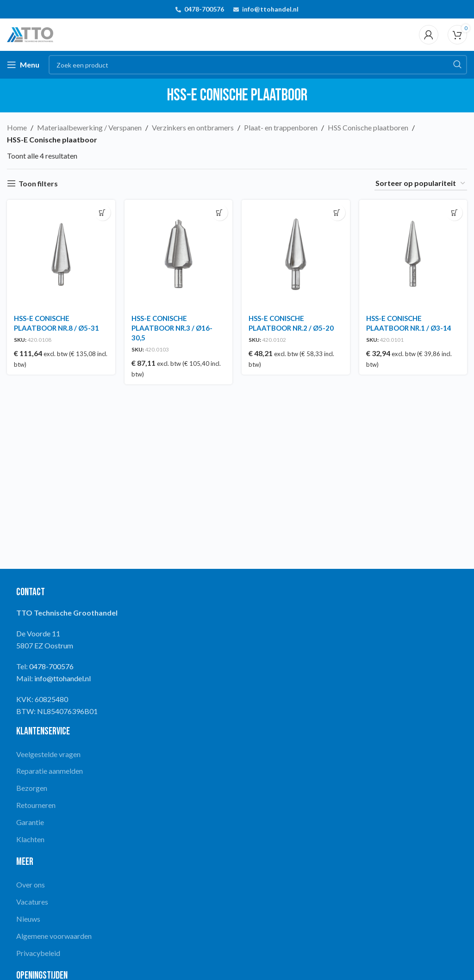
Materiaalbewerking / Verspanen (89, 127)
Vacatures (32, 902)
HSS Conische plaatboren (368, 127)
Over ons (31, 884)
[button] (103, 213)
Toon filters (38, 183)
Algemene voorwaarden (54, 936)
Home (17, 127)
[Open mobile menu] (23, 65)
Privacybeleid (38, 953)
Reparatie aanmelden (50, 771)
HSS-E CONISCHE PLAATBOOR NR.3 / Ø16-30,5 (172, 328)
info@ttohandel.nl (270, 9)
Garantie (30, 822)
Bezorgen (32, 788)
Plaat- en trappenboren (281, 127)
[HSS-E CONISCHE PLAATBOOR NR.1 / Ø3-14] (413, 254)
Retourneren (36, 805)
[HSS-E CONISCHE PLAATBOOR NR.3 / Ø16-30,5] (179, 254)
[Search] (258, 65)
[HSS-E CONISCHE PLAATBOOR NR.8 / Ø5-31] (61, 254)
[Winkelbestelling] (421, 183)
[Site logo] (30, 34)
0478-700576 (204, 9)
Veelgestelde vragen (48, 754)
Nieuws (28, 919)
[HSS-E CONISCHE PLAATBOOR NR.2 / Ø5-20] (296, 254)
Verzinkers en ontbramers (193, 127)
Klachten (30, 839)
